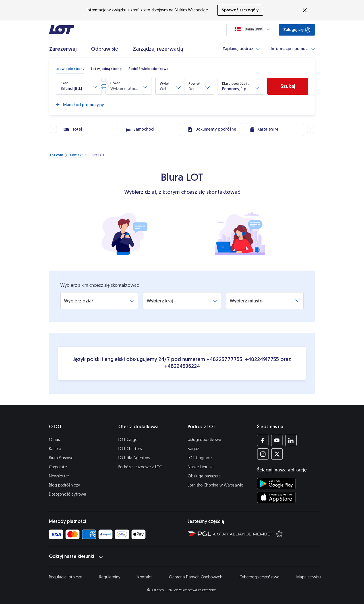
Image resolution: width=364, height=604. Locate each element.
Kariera (55, 449)
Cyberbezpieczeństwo (259, 577)
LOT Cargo (128, 440)
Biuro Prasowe (61, 458)
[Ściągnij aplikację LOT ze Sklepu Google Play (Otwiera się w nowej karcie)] (276, 484)
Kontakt (145, 577)
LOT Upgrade (200, 458)
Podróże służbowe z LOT (140, 467)
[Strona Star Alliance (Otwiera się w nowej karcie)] (248, 533)
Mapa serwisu (309, 577)
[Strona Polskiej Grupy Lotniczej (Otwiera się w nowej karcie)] (199, 533)
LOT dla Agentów (134, 458)
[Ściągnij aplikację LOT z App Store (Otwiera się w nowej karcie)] (276, 497)
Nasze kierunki (201, 467)
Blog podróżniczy (64, 485)
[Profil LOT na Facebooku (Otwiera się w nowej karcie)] (263, 440)
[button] (79, 86)
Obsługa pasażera (204, 476)
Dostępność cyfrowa (68, 494)
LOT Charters (130, 449)
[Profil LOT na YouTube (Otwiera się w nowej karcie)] (277, 440)
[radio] (70, 69)
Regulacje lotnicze (66, 577)
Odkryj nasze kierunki (76, 556)
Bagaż (193, 449)
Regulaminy (110, 577)
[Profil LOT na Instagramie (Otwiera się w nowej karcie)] (263, 454)
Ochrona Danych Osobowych (196, 577)
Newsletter (59, 476)
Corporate (58, 467)
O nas (54, 440)
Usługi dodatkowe (204, 440)
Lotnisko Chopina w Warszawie (215, 485)
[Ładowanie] (253, 29)
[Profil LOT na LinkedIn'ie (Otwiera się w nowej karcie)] (291, 440)
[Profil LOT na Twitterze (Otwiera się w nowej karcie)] (277, 454)
